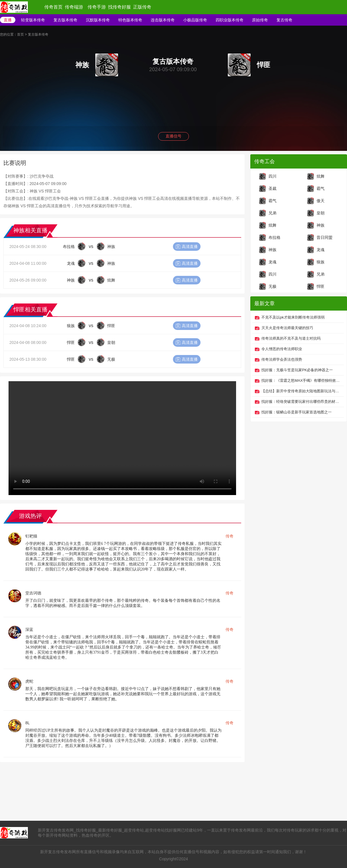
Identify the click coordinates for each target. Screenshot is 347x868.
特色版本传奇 (130, 20)
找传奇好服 (119, 7)
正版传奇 (142, 7)
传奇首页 (53, 7)
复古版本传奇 (65, 20)
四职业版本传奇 (230, 20)
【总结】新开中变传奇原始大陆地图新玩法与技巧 (301, 391)
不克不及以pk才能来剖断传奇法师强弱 (293, 317)
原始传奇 (260, 20)
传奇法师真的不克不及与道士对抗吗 (291, 338)
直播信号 (173, 136)
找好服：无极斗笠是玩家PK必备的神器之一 (297, 370)
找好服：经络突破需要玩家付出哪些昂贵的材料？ (301, 402)
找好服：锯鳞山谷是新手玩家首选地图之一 (297, 412)
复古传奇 (284, 20)
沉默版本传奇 (98, 20)
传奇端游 (74, 7)
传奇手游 (97, 7)
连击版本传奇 (163, 20)
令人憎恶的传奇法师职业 (282, 349)
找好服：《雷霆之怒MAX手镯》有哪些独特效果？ (301, 380)
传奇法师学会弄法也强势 (282, 359)
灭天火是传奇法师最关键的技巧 (287, 328)
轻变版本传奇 (33, 20)
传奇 (230, 536)
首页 (20, 34)
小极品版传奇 (195, 20)
